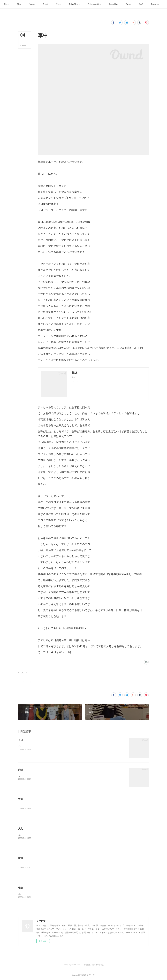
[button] (15, 4)
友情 (21, 858)
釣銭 (21, 770)
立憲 (21, 799)
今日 (21, 740)
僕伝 (21, 888)
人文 (21, 829)
